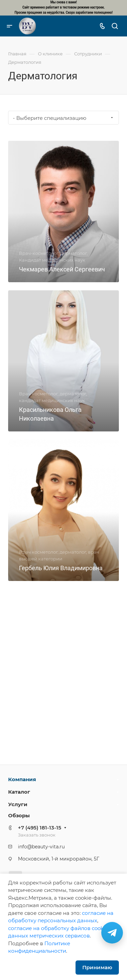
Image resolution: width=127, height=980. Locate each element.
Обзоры (19, 815)
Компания (22, 779)
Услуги (18, 804)
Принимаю (97, 967)
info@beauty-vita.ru (41, 847)
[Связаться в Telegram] (112, 933)
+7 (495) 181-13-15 (40, 828)
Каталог (19, 792)
